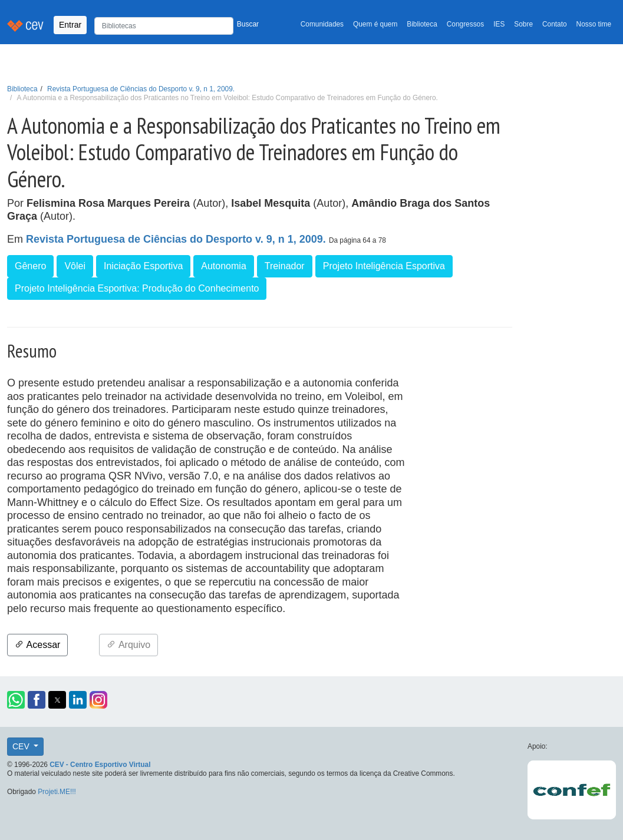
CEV (22, 746)
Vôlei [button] (75, 266)
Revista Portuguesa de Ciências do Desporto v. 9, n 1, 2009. (141, 89)
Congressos (465, 24)
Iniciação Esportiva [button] (143, 266)
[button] (16, 700)
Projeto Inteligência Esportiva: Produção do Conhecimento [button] (137, 288)
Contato (555, 24)
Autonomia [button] (224, 266)
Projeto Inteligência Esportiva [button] (384, 266)
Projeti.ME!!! (57, 792)
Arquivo (128, 645)
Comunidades (322, 24)
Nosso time (594, 24)
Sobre (523, 24)
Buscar (248, 24)
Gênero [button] (30, 266)
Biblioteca (422, 24)
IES (499, 24)
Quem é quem (375, 24)
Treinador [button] (285, 266)
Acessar (37, 645)
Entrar (70, 25)
